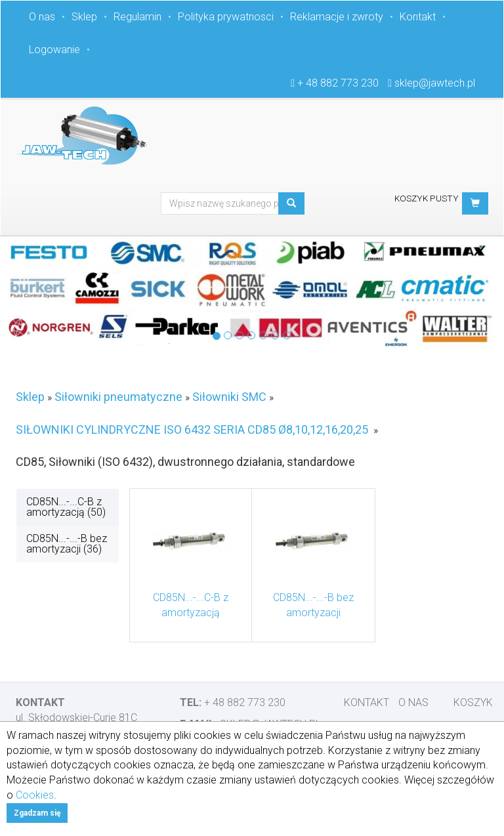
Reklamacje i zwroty (337, 17)
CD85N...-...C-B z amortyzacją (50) (66, 507)
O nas (42, 17)
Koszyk (473, 702)
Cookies (35, 795)
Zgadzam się (37, 813)
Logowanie (54, 50)
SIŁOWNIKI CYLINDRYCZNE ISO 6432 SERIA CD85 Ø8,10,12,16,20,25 (192, 429)
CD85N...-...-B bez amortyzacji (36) (67, 544)
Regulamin (137, 17)
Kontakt (418, 17)
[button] (475, 203)
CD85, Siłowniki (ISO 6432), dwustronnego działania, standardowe (185, 462)
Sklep (84, 17)
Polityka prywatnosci (226, 17)
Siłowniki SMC (229, 397)
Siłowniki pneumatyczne (118, 397)
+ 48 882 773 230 (338, 83)
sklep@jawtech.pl (435, 83)
